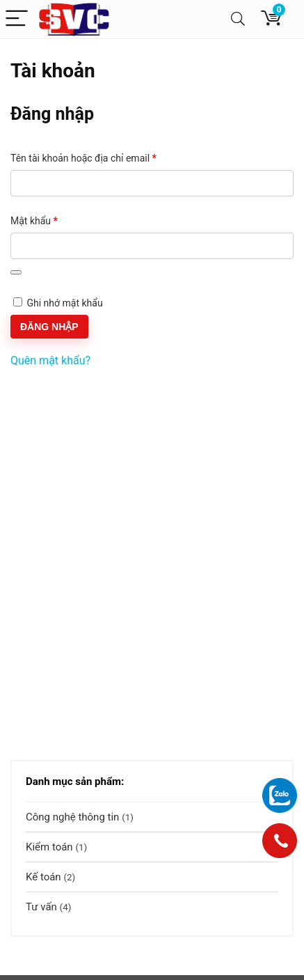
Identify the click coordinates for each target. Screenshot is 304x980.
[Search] (238, 19)
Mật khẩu (45, 222)
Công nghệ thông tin (72, 817)
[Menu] (17, 19)
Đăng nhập (49, 327)
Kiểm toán (49, 847)
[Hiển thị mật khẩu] (16, 272)
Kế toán (43, 877)
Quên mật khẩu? (50, 360)
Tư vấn (41, 907)
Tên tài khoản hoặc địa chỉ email (94, 159)
